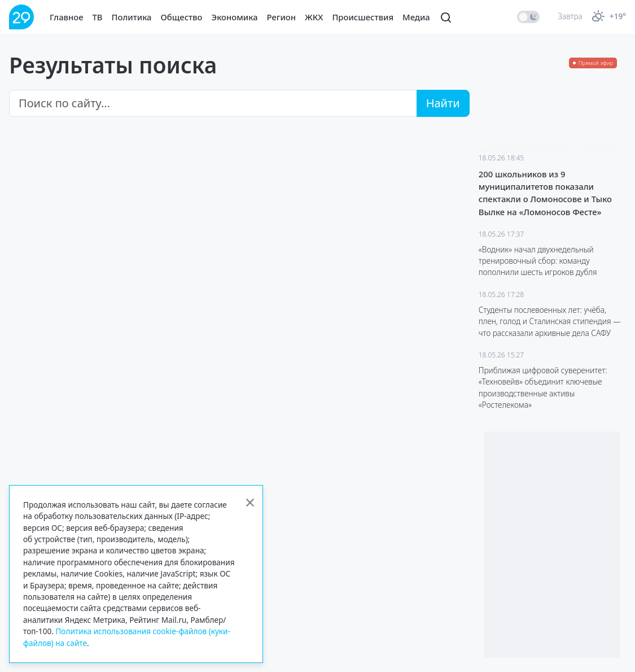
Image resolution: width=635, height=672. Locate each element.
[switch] (528, 17)
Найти (443, 103)
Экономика (235, 17)
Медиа (416, 17)
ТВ (98, 17)
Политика (132, 17)
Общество (182, 17)
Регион (281, 17)
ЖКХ (314, 17)
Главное (67, 17)
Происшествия (363, 17)
